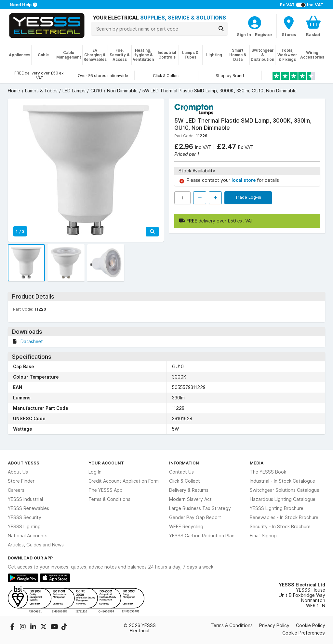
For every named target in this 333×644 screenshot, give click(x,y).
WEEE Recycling (186, 527)
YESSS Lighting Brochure (277, 508)
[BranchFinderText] (289, 26)
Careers (16, 490)
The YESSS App (106, 490)
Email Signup (263, 536)
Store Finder (21, 481)
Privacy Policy (274, 625)
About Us (18, 472)
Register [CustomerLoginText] (264, 34)
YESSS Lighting (24, 527)
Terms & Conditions (109, 499)
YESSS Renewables (28, 508)
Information (184, 463)
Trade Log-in (248, 197)
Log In (95, 472)
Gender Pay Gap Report (195, 517)
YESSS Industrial (25, 499)
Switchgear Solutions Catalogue (285, 490)
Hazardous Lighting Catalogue (283, 499)
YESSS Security (25, 517)
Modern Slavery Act (190, 499)
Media (257, 463)
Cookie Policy (311, 625)
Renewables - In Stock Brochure (284, 517)
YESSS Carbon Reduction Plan (202, 536)
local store (244, 180)
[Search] (221, 29)
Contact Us (181, 472)
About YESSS (24, 463)
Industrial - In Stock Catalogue (282, 481)
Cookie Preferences (304, 633)
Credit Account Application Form (124, 481)
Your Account (106, 463)
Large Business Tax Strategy (200, 508)
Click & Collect (185, 481)
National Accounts (28, 536)
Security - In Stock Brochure (280, 527)
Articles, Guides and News (36, 545)
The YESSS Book (268, 472)
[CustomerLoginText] (255, 22)
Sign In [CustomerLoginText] (244, 34)
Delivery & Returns (189, 490)
